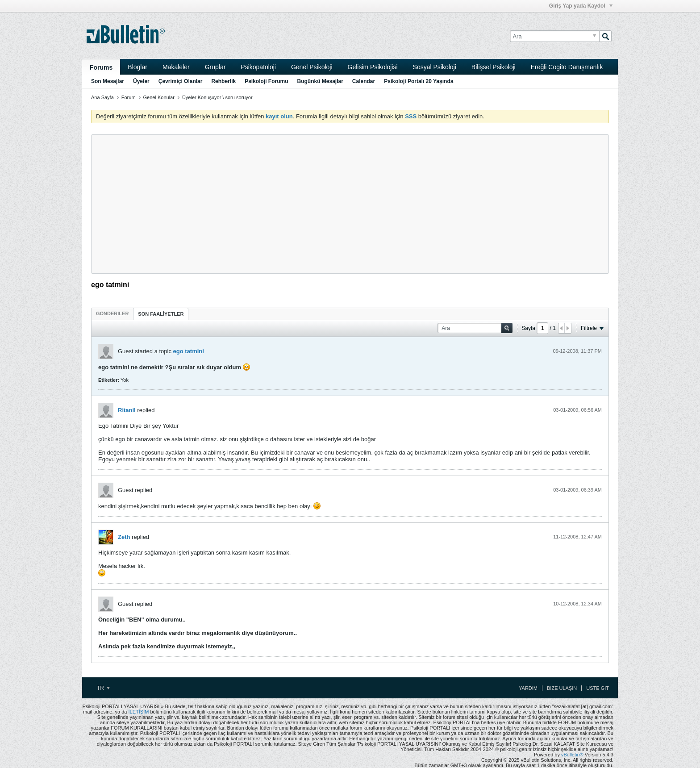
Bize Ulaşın (562, 688)
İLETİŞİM (139, 712)
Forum (129, 97)
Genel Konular (159, 97)
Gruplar (215, 67)
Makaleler (176, 67)
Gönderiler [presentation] (112, 313)
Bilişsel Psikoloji (494, 67)
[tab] (112, 313)
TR (103, 688)
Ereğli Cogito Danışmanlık (567, 67)
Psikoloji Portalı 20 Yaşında (419, 81)
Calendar (364, 81)
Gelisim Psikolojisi (373, 67)
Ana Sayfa (102, 97)
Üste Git (598, 688)
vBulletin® (572, 755)
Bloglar (137, 67)
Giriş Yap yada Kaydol (581, 6)
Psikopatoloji (258, 67)
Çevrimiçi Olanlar (181, 81)
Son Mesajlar (108, 81)
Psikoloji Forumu (266, 81)
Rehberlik (223, 81)
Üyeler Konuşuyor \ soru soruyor (217, 97)
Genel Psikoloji (312, 67)
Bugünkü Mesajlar (320, 81)
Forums (101, 67)
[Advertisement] (350, 204)
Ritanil (127, 410)
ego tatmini (189, 351)
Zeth (124, 537)
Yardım (528, 688)
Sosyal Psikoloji (435, 67)
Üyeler (141, 81)
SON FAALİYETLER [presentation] (161, 314)
